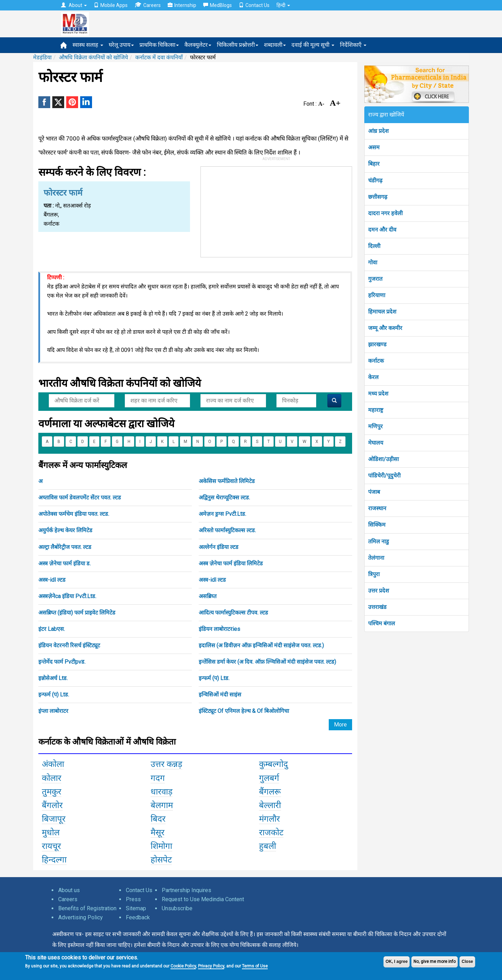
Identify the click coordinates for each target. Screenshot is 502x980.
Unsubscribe (177, 908)
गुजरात (375, 279)
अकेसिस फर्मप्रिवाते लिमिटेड (227, 481)
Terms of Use (255, 966)
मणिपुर (375, 426)
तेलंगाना (376, 558)
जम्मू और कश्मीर (385, 328)
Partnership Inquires (187, 890)
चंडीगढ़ (375, 180)
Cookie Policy (183, 966)
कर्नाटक (376, 361)
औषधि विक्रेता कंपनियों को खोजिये (93, 57)
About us (69, 890)
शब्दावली (275, 45)
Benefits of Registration (87, 908)
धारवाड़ (162, 792)
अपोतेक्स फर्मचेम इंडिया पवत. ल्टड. (74, 514)
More (340, 725)
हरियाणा (377, 295)
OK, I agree (397, 962)
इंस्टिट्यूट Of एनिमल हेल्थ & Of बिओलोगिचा (244, 711)
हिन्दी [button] (283, 5)
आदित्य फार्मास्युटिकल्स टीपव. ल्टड (233, 613)
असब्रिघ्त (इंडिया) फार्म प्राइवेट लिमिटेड (77, 613)
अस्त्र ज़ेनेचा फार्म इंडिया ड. (64, 563)
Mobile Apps (111, 5)
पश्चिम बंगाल (382, 623)
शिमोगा (161, 846)
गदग (158, 778)
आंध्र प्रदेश (378, 131)
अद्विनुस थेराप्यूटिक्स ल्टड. (224, 497)
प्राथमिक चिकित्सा (159, 45)
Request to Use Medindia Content (203, 899)
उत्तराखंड (377, 607)
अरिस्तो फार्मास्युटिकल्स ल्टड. (227, 530)
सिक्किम (377, 525)
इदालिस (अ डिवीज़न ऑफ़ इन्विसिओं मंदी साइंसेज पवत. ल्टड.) (261, 645)
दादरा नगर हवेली (385, 213)
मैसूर (158, 832)
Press (133, 899)
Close (467, 962)
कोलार (52, 778)
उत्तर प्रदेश (379, 591)
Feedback (138, 917)
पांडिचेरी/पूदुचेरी (384, 476)
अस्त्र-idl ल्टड (52, 580)
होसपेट (161, 860)
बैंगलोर (52, 805)
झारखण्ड (377, 344)
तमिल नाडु (379, 541)
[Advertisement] (276, 210)
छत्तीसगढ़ (378, 197)
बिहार (374, 164)
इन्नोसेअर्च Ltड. (53, 678)
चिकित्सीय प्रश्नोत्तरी (238, 45)
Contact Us (254, 5)
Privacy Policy (211, 966)
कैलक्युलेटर (198, 45)
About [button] (74, 5)
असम (374, 147)
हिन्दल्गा (54, 860)
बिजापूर (54, 819)
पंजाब (374, 492)
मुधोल (51, 832)
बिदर (158, 819)
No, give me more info (435, 962)
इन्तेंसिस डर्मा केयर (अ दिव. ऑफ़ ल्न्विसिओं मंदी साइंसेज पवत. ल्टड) (267, 662)
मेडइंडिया (42, 57)
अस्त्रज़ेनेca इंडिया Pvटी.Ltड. (67, 596)
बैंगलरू (270, 792)
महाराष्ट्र (376, 410)
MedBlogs (218, 5)
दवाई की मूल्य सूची (313, 45)
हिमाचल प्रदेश (382, 312)
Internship (182, 5)
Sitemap (136, 908)
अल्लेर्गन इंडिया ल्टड (219, 547)
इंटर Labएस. (52, 629)
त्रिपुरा (374, 574)
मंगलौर (269, 819)
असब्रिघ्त (208, 596)
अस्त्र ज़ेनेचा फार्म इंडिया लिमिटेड (231, 563)
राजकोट (271, 832)
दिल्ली (374, 246)
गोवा (373, 262)
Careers (148, 5)
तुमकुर (52, 792)
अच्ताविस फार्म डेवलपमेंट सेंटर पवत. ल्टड (80, 497)
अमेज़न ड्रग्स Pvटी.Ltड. (222, 514)
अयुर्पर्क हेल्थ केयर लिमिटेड (65, 530)
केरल (373, 377)
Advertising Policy (81, 917)
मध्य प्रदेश (378, 394)
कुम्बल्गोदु (273, 764)
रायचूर (51, 846)
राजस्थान (377, 508)
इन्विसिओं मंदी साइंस (220, 695)
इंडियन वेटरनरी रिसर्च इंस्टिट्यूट (69, 645)
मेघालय (376, 443)
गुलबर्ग (269, 778)
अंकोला (53, 764)
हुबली (268, 846)
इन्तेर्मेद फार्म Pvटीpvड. (62, 662)
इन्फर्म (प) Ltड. (214, 678)
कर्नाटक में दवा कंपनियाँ (159, 57)
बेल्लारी (270, 805)
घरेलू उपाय (121, 45)
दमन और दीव (382, 230)
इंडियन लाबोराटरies (219, 629)
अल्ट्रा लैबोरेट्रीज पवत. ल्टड (65, 547)
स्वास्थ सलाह (88, 45)
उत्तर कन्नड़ (166, 764)
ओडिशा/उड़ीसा (383, 459)
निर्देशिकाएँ (353, 45)
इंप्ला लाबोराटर (53, 711)
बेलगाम (162, 805)
